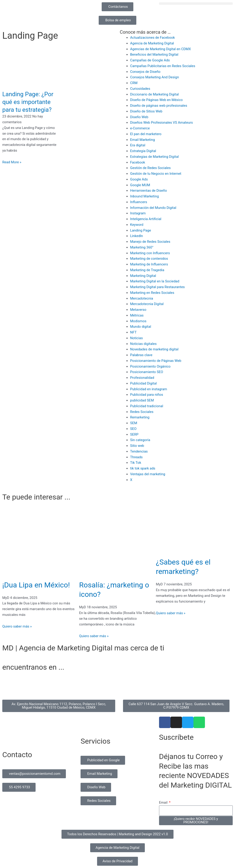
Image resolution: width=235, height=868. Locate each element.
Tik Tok (136, 463)
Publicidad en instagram (149, 389)
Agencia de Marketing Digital (152, 43)
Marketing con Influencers (150, 253)
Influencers (139, 202)
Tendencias (139, 451)
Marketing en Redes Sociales (152, 293)
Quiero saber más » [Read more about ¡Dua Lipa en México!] (17, 626)
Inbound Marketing (144, 196)
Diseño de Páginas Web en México (156, 100)
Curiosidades (140, 89)
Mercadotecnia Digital (147, 304)
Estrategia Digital (143, 151)
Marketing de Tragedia (147, 270)
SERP (134, 434)
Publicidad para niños (147, 395)
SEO (133, 429)
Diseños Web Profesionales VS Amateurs (161, 123)
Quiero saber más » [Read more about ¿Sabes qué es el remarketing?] (171, 613)
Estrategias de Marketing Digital (154, 157)
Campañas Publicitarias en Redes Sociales (163, 66)
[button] (196, 4)
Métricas (137, 315)
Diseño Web (139, 117)
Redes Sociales (142, 412)
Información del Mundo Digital (153, 208)
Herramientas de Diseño (148, 191)
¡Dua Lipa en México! (36, 585)
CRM (134, 83)
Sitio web (137, 446)
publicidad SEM (142, 400)
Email (164, 802)
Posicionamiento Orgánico (150, 366)
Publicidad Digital (143, 383)
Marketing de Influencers (149, 264)
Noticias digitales (143, 344)
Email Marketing (143, 140)
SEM (134, 423)
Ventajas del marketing (148, 474)
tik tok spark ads (143, 468)
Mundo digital (141, 327)
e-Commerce (140, 128)
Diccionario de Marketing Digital (154, 94)
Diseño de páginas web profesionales (159, 106)
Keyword (137, 225)
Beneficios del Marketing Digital (154, 55)
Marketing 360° (142, 247)
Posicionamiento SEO (147, 372)
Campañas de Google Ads (150, 60)
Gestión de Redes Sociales (150, 168)
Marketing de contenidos (149, 259)
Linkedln (137, 236)
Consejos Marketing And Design (155, 77)
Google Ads (139, 179)
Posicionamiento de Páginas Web (156, 361)
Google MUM (140, 185)
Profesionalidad (142, 378)
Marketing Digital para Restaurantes (157, 287)
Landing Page (141, 230)
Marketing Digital (143, 276)
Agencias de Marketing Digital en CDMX (161, 49)
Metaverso (138, 310)
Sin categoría (140, 440)
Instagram (138, 213)
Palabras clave (141, 355)
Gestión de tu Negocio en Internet (156, 174)
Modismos (138, 321)
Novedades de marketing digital (154, 349)
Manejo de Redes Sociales (150, 242)
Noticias (136, 338)
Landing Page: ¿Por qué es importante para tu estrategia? (28, 102)
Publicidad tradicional (147, 406)
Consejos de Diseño (145, 72)
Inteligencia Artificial (146, 219)
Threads (136, 457)
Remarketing (140, 417)
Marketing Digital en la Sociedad (155, 281)
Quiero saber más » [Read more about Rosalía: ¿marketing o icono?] (94, 636)
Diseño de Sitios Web (146, 111)
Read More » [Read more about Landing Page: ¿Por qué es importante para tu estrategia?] (12, 162)
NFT (133, 332)
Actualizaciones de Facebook (152, 38)
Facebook (138, 162)
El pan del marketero (146, 134)
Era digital (138, 145)
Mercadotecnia (142, 298)
